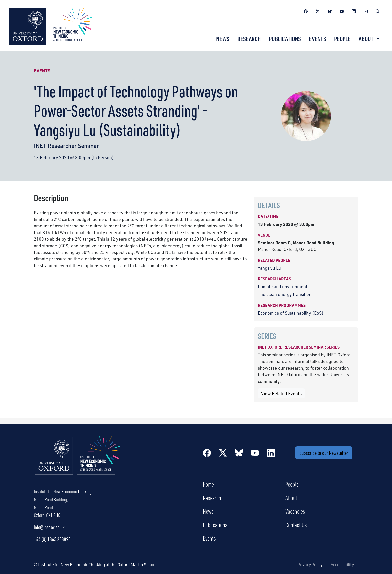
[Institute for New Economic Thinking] (51, 25)
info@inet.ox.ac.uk (49, 527)
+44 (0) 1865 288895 (52, 539)
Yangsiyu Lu (269, 268)
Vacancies (295, 511)
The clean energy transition (285, 294)
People (342, 39)
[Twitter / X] (318, 11)
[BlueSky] (330, 11)
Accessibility (342, 565)
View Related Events (281, 393)
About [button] (367, 39)
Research (249, 39)
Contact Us (296, 525)
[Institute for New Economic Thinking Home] (78, 460)
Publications (285, 39)
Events (318, 39)
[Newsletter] (366, 11)
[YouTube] (342, 11)
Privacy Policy (310, 565)
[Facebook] (306, 11)
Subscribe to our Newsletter (324, 453)
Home (208, 484)
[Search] (378, 11)
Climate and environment (283, 286)
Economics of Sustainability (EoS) (291, 313)
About (291, 498)
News (223, 39)
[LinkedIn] (354, 11)
